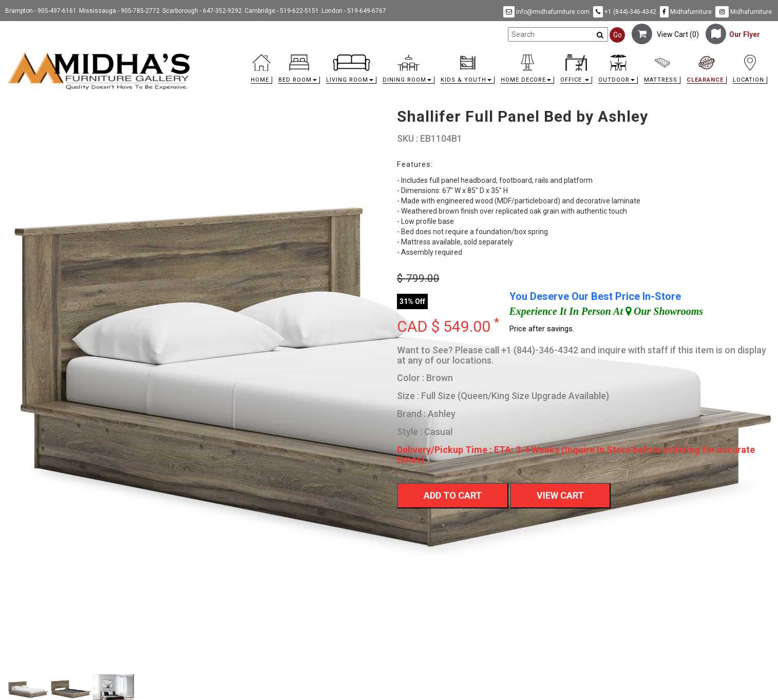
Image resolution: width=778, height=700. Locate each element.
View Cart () (665, 34)
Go (618, 35)
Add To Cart (453, 495)
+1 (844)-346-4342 (625, 12)
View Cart (560, 495)
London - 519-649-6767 (354, 11)
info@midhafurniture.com (546, 12)
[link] (484, 56)
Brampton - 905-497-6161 (41, 11)
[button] (299, 72)
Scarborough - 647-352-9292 (202, 11)
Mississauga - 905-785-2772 (119, 11)
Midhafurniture (686, 12)
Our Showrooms (664, 311)
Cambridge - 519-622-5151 (282, 11)
